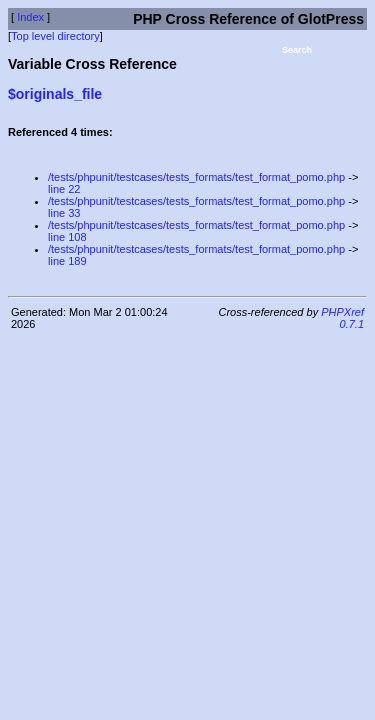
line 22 (64, 189)
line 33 (64, 213)
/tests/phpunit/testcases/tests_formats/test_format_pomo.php (196, 177)
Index (30, 17)
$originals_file (55, 94)
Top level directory (55, 36)
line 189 (67, 261)
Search (297, 50)
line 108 (67, 237)
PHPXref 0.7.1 (342, 318)
